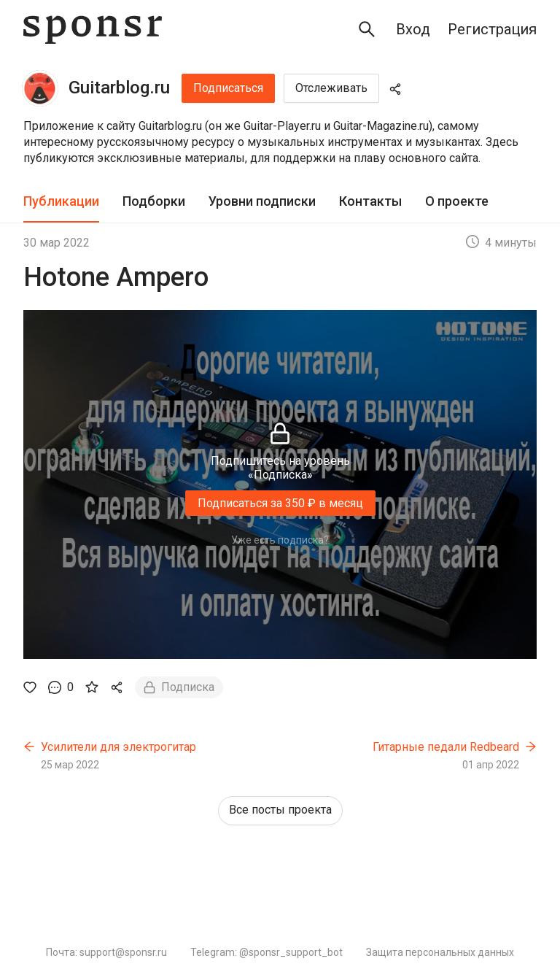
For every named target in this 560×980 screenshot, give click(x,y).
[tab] (61, 202)
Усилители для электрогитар (118, 747)
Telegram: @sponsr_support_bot (267, 952)
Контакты (370, 201)
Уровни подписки (262, 201)
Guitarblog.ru (119, 88)
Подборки (154, 201)
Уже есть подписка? (280, 540)
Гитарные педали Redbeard (446, 747)
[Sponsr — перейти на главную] (93, 30)
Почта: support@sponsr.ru (106, 952)
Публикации (61, 201)
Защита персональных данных (440, 952)
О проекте (457, 201)
